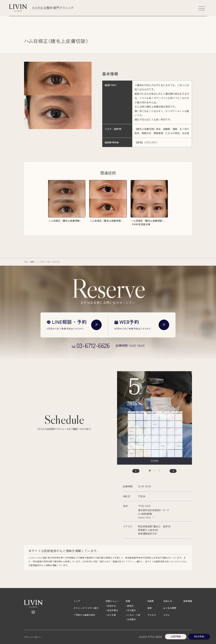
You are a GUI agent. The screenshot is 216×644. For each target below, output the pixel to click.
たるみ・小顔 (134, 615)
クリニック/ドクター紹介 (86, 608)
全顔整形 (132, 619)
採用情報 (188, 601)
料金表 (151, 601)
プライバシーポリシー (33, 637)
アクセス (152, 615)
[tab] (150, 471)
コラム (167, 615)
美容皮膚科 (113, 610)
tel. (91, 345)
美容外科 (111, 606)
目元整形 (132, 610)
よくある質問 (170, 608)
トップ (77, 601)
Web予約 (199, 636)
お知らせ (168, 601)
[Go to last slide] (136, 471)
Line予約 (176, 636)
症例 (32, 262)
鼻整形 (130, 606)
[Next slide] (173, 471)
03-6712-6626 (150, 637)
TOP (26, 262)
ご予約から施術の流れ (84, 615)
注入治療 (111, 615)
